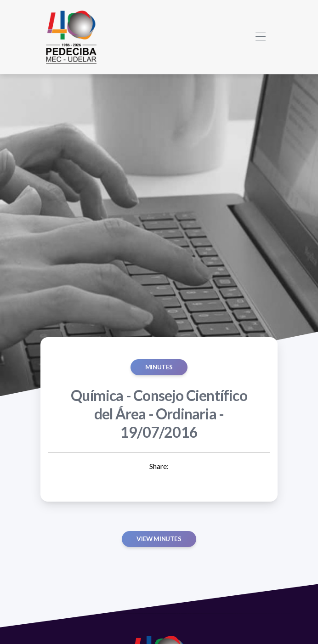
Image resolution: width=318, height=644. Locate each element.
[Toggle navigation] (260, 37)
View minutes (159, 539)
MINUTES (159, 367)
